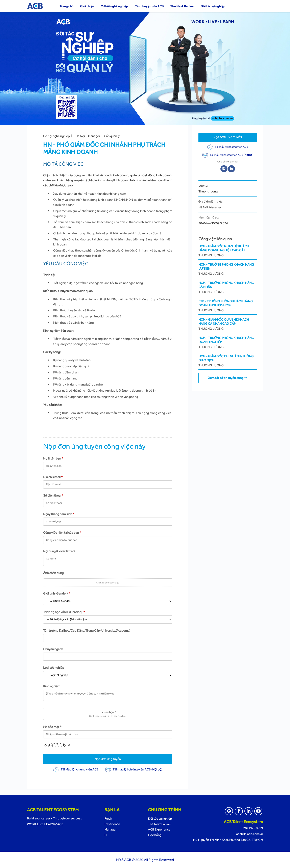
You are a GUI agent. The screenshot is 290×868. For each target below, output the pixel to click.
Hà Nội (80, 136)
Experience (112, 824)
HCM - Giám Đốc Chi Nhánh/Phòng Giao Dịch (228, 361)
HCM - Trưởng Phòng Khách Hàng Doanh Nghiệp (228, 343)
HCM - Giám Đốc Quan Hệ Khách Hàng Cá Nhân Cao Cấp (228, 324)
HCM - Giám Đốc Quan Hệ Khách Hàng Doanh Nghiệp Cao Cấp (228, 251)
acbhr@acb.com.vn (250, 834)
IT (106, 835)
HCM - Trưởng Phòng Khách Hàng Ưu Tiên (228, 269)
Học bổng (155, 835)
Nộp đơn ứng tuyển (108, 759)
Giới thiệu (87, 6)
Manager (94, 136)
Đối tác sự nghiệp (213, 6)
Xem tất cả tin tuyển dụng (228, 378)
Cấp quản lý (112, 136)
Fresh (108, 819)
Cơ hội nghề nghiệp (114, 6)
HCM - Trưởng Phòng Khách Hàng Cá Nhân (228, 287)
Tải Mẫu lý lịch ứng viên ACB (76, 769)
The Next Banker (182, 6)
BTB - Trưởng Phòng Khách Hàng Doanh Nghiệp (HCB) (228, 306)
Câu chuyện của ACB (149, 6)
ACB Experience (159, 829)
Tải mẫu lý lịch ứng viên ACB (134, 769)
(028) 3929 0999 (252, 828)
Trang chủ (66, 6)
